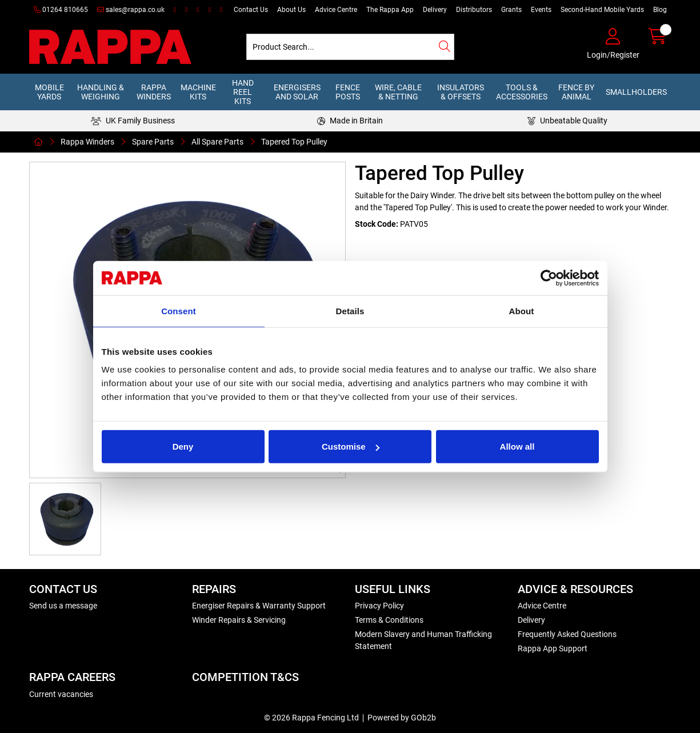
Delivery (435, 10)
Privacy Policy (379, 606)
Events (541, 10)
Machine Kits (198, 92)
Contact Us (251, 10)
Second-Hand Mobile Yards (602, 10)
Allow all (517, 446)
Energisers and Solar (297, 92)
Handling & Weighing (101, 92)
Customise (351, 446)
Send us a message (63, 606)
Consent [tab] (179, 311)
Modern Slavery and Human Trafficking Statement (423, 640)
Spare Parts (153, 142)
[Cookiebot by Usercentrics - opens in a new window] (549, 278)
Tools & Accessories (522, 92)
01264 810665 (61, 10)
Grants (511, 10)
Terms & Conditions (389, 620)
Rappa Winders (154, 92)
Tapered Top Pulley (294, 142)
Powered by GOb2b (402, 718)
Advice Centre (336, 10)
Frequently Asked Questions (567, 634)
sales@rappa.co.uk (131, 10)
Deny (183, 446)
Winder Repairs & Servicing (239, 620)
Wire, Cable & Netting (398, 92)
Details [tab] (350, 311)
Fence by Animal (576, 92)
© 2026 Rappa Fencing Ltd (311, 718)
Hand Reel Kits (243, 92)
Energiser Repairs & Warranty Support (259, 606)
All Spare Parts (217, 142)
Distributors (474, 10)
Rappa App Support (553, 648)
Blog (660, 10)
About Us (291, 10)
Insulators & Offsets (461, 92)
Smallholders (636, 92)
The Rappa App (390, 10)
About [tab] (522, 311)
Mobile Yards (49, 92)
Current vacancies (61, 694)
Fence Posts (348, 92)
